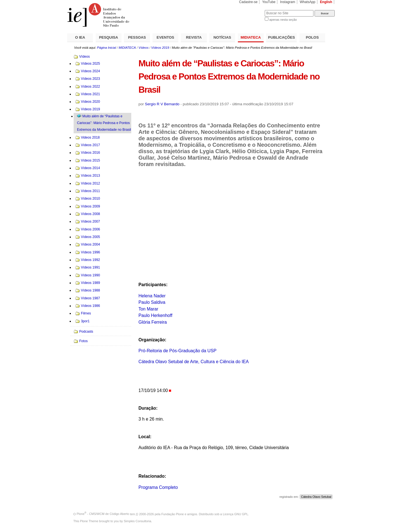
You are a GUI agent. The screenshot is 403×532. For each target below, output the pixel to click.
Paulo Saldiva (152, 302)
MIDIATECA (251, 37)
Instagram (288, 2)
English (326, 2)
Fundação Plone (173, 514)
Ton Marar (148, 309)
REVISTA (194, 37)
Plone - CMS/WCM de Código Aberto (103, 514)
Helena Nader (152, 296)
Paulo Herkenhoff (155, 315)
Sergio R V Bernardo (162, 104)
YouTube (269, 2)
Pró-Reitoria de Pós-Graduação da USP (178, 351)
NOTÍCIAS (222, 37)
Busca (251, 10)
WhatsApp (308, 2)
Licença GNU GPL (235, 514)
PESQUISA (109, 37)
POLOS (312, 37)
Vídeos (144, 48)
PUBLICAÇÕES (282, 37)
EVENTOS (166, 37)
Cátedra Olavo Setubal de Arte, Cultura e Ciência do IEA (194, 362)
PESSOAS (137, 37)
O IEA (80, 37)
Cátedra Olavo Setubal (316, 497)
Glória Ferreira (153, 322)
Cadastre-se (248, 2)
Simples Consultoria (137, 521)
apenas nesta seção (283, 20)
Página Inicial (106, 48)
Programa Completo (158, 487)
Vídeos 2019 (160, 48)
